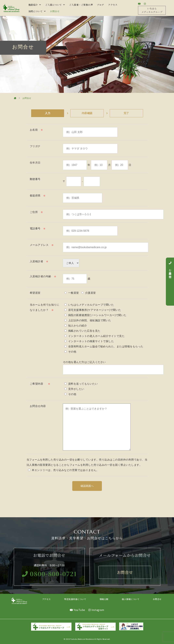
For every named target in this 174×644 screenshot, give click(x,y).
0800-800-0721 (49, 574)
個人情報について (131, 599)
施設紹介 (35, 5)
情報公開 (104, 599)
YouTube (77, 610)
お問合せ (55, 11)
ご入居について (55, 5)
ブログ (100, 5)
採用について (37, 11)
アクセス (113, 5)
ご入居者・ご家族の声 (81, 5)
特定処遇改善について (75, 599)
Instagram (96, 610)
